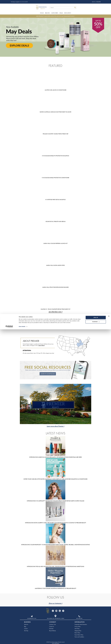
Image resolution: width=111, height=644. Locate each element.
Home (42, 13)
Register (99, 2)
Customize (96, 636)
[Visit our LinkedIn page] (60, 611)
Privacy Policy (78, 626)
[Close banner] (109, 631)
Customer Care (53, 624)
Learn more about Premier (55, 426)
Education (68, 13)
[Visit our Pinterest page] (63, 611)
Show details (22, 641)
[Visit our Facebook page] (53, 611)
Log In (94, 2)
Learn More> (42, 345)
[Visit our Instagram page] (56, 611)
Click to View (43, 323)
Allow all (96, 632)
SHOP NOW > (71, 16)
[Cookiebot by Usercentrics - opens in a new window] (9, 641)
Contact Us (52, 626)
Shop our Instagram (55, 603)
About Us (26, 624)
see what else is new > (56, 312)
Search (75, 8)
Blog (25, 626)
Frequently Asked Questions (81, 624)
